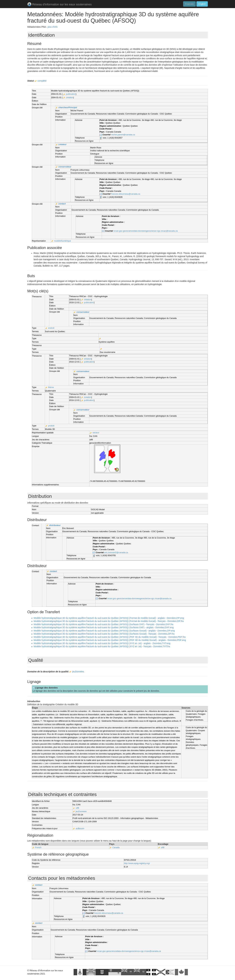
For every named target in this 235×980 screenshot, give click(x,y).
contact (62, 204)
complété (42, 81)
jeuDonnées (78, 672)
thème (51, 387)
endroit (51, 328)
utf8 (77, 808)
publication (71, 94)
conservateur (65, 167)
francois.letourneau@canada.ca (126, 194)
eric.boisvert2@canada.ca (116, 552)
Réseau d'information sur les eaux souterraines (60, 5)
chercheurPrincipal (68, 107)
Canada (116, 847)
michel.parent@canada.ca (123, 135)
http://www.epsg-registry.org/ (137, 863)
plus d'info (53, 27)
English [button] (202, 4)
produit (51, 426)
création (69, 97)
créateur (62, 144)
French (38, 847)
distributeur (55, 525)
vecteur (96, 433)
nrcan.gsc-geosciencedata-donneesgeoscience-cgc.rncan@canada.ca (146, 231)
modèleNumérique (63, 241)
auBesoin (80, 828)
